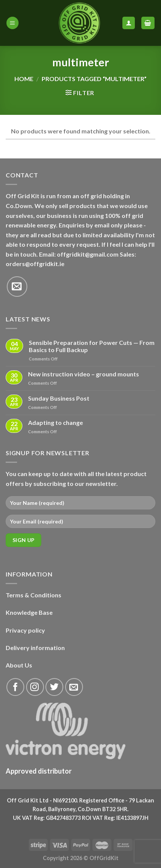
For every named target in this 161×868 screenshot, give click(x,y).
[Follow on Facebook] (15, 687)
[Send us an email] (17, 287)
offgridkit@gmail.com (88, 254)
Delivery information (35, 648)
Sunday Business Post (59, 398)
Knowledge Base (29, 612)
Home (24, 79)
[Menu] (13, 23)
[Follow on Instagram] (35, 687)
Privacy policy (25, 630)
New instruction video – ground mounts (84, 374)
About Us (19, 665)
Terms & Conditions (34, 595)
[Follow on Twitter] (54, 687)
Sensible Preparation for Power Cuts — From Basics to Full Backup (92, 346)
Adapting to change (55, 422)
